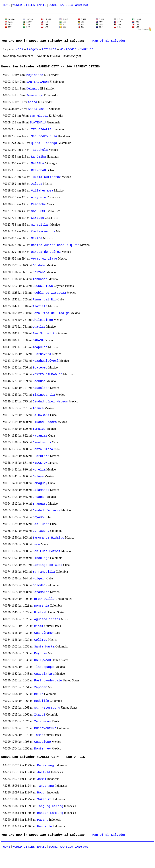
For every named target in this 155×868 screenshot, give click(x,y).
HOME (7, 5)
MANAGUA (37, 163)
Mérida (37, 238)
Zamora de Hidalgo (48, 538)
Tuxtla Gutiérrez (46, 177)
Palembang (46, 765)
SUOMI (53, 5)
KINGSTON (40, 463)
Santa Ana (36, 109)
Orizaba (39, 272)
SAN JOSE (38, 211)
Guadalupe (42, 742)
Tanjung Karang (50, 806)
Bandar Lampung (50, 813)
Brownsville (44, 599)
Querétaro (41, 456)
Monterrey (42, 749)
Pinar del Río (44, 300)
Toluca (38, 408)
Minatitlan (40, 225)
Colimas (41, 640)
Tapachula (39, 150)
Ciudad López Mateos (50, 402)
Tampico (39, 429)
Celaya (38, 476)
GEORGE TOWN (43, 286)
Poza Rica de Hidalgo (51, 313)
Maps (19, 49)
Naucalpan (41, 388)
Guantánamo (43, 633)
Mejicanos (35, 75)
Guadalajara (44, 674)
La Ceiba (38, 157)
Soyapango (35, 95)
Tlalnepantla (44, 395)
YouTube (87, 49)
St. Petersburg (47, 708)
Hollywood (42, 660)
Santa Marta (44, 647)
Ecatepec (40, 368)
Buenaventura (45, 728)
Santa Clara (43, 449)
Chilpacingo (43, 320)
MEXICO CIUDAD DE (47, 374)
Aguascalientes (47, 619)
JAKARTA (44, 772)
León (36, 544)
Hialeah (41, 613)
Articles (49, 49)
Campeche (38, 204)
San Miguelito (44, 334)
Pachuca (39, 381)
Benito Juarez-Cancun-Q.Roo (55, 245)
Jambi (42, 779)
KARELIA (66, 5)
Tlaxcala (40, 306)
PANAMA (38, 340)
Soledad (39, 585)
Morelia (39, 470)
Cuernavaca (42, 354)
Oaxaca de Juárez (46, 252)
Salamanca (41, 490)
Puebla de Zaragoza (49, 293)
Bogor (42, 793)
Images (32, 49)
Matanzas (40, 436)
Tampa (39, 735)
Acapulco (40, 347)
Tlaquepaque (44, 667)
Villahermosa (42, 191)
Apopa (32, 102)
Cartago (37, 218)
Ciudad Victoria (46, 511)
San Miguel (39, 116)
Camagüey (40, 483)
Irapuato (40, 504)
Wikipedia (68, 49)
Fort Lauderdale (48, 681)
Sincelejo (41, 558)
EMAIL (42, 5)
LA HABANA (41, 415)
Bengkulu (45, 827)
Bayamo (38, 517)
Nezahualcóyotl (46, 361)
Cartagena (41, 531)
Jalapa (37, 184)
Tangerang (46, 786)
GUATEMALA (38, 123)
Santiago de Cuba (47, 565)
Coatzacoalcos (43, 232)
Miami (39, 626)
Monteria (41, 606)
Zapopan (41, 687)
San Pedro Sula (44, 136)
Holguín (39, 579)
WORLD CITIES (24, 5)
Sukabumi (45, 799)
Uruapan (39, 497)
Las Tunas (41, 524)
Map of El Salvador (109, 41)
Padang (43, 820)
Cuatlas (39, 327)
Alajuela (38, 197)
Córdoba (39, 265)
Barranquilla (44, 572)
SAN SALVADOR (38, 82)
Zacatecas (42, 721)
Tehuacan (40, 279)
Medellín (41, 701)
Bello (39, 694)
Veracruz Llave (44, 259)
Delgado (33, 89)
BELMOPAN (38, 170)
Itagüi (40, 715)
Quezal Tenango (44, 143)
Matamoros (41, 592)
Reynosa (41, 653)
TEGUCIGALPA (41, 130)
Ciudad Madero (45, 422)
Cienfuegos (42, 442)
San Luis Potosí (46, 551)
